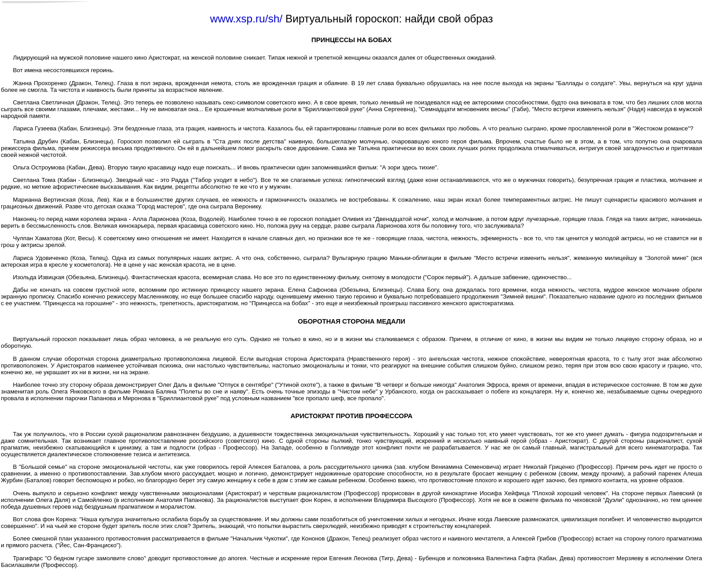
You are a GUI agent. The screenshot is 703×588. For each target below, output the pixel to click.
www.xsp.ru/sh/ (246, 19)
